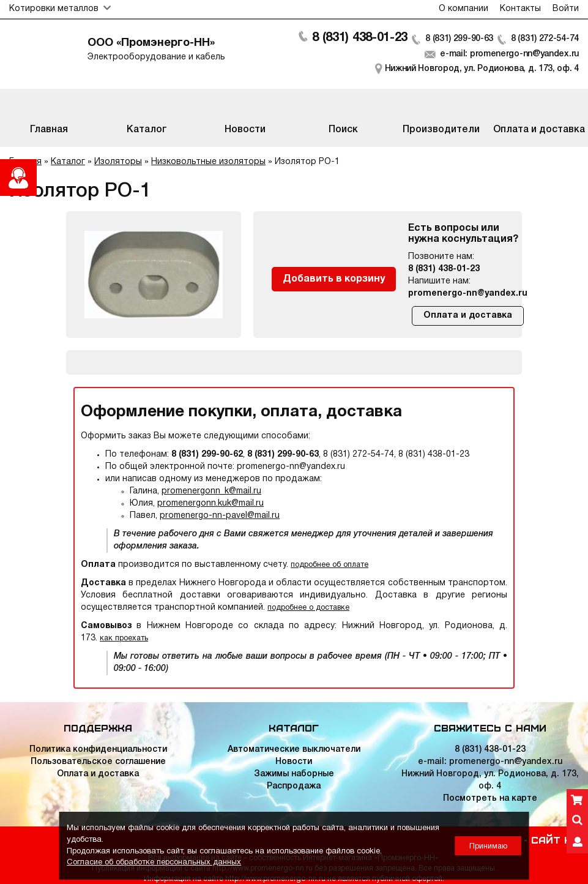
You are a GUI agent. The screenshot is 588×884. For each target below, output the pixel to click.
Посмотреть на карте (490, 799)
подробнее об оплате (329, 565)
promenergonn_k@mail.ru (211, 491)
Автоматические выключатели (294, 750)
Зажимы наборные (294, 774)
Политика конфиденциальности (98, 750)
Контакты (520, 9)
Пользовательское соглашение (98, 762)
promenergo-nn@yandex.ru (468, 294)
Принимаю (488, 846)
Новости (294, 762)
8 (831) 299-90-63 (459, 39)
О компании (463, 9)
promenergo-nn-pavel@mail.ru (220, 516)
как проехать (124, 638)
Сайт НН (555, 839)
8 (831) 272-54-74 (545, 39)
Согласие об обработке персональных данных (154, 863)
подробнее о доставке (308, 608)
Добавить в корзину (334, 279)
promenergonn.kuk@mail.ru (210, 504)
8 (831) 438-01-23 (360, 38)
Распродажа (294, 786)
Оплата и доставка (468, 316)
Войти (566, 9)
